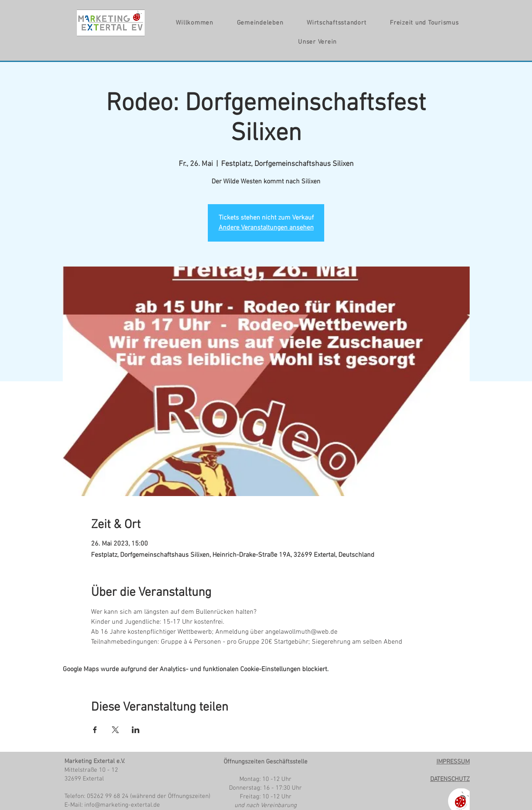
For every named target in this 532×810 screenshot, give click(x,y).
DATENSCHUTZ (450, 779)
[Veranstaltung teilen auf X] (115, 730)
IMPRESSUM (453, 762)
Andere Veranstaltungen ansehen (266, 228)
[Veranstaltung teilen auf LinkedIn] (136, 730)
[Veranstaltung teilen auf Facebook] (95, 730)
